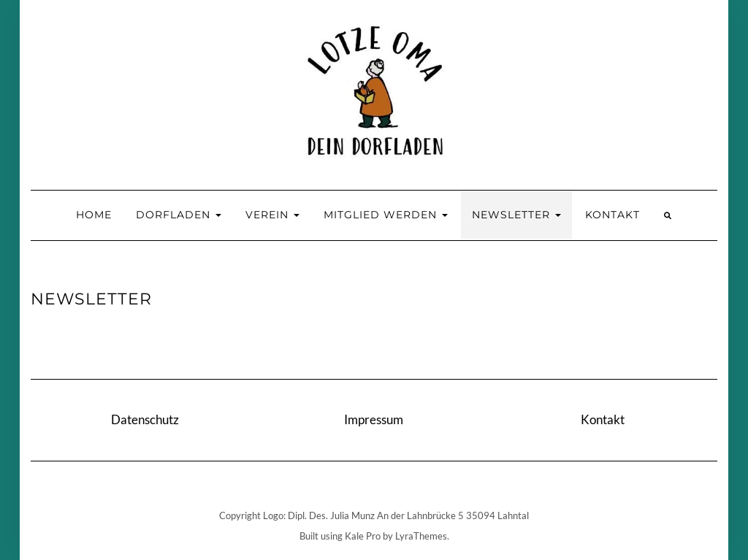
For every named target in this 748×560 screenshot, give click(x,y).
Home (94, 215)
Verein (272, 215)
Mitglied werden (386, 215)
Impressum (374, 419)
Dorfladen (179, 215)
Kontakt (612, 215)
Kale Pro (363, 536)
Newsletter (516, 215)
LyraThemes (421, 536)
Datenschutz (145, 419)
